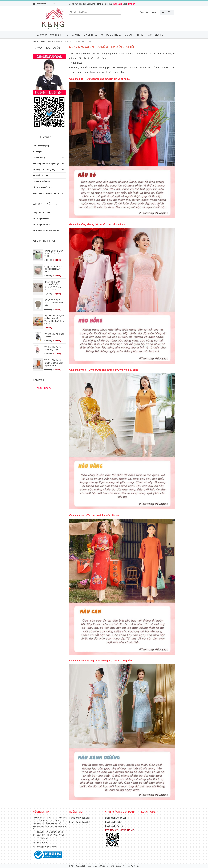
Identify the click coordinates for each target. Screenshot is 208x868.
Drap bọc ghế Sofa (41, 213)
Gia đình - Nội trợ (93, 35)
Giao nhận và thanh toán (80, 822)
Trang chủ (41, 35)
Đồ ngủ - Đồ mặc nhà (42, 187)
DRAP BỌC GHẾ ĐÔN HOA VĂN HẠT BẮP (54, 303)
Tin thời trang (143, 35)
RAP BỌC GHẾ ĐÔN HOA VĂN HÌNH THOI (54, 253)
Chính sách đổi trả (113, 822)
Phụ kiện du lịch (41, 175)
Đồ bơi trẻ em (114, 35)
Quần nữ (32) (39, 158)
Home (35, 41)
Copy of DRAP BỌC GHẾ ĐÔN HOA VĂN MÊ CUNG (54, 269)
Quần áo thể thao (41, 181)
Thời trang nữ (72, 35)
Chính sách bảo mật (114, 826)
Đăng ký (155, 12)
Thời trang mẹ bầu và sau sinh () (48, 193)
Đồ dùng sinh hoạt (41, 225)
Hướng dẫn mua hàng (79, 818)
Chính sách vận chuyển (116, 818)
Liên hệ (159, 35)
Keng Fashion (44, 388)
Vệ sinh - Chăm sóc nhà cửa (46, 231)
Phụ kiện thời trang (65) (44, 169)
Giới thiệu (55, 35)
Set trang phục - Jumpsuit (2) (46, 164)
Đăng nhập (144, 12)
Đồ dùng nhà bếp (41, 219)
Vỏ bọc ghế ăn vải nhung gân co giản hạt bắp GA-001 (54, 363)
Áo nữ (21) (38, 152)
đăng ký (131, 4)
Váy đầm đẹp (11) (41, 146)
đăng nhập (117, 4)
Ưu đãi (128, 35)
